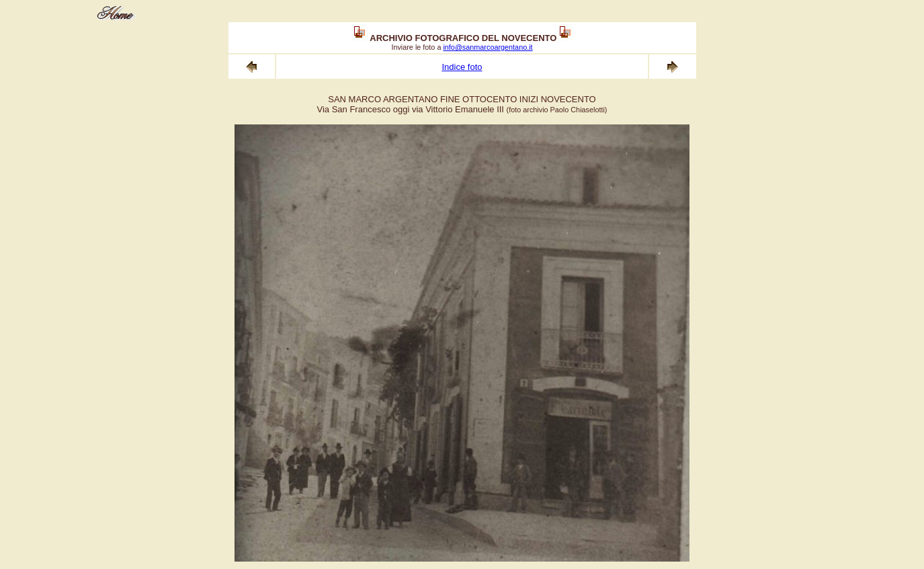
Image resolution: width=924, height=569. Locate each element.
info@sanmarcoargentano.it (488, 47)
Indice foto (462, 67)
